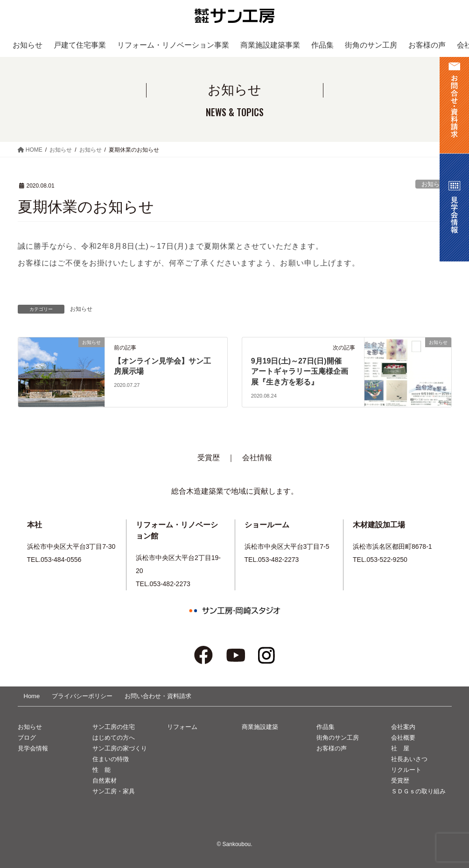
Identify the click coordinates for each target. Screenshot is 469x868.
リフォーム (182, 727)
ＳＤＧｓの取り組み (418, 791)
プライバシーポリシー (82, 696)
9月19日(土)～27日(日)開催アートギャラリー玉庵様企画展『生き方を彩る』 (300, 371)
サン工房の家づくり (120, 748)
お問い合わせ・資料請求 (158, 696)
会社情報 (257, 458)
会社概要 (403, 738)
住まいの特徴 (111, 759)
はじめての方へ (114, 738)
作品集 (325, 727)
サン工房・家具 (114, 791)
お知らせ (434, 184)
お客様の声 (332, 748)
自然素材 (105, 780)
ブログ (27, 738)
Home (32, 696)
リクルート (406, 770)
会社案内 (403, 727)
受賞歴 (209, 458)
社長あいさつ (409, 759)
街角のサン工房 (338, 738)
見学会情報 (33, 748)
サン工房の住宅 (114, 727)
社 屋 (400, 748)
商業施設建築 (260, 727)
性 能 (101, 770)
